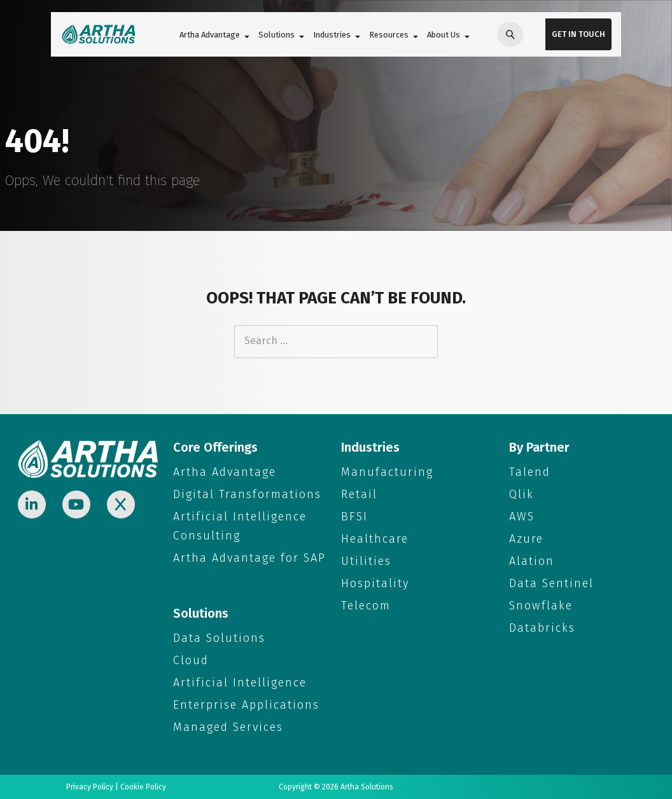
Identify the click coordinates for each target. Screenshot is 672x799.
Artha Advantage (225, 472)
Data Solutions (219, 638)
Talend (530, 472)
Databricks (542, 628)
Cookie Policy (143, 787)
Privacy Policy (90, 787)
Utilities (366, 561)
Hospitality (375, 583)
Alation (532, 561)
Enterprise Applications (246, 705)
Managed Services (228, 727)
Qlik (521, 494)
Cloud (191, 660)
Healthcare (375, 539)
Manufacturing (387, 472)
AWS (522, 517)
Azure (526, 539)
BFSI (354, 517)
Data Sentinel (551, 583)
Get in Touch (578, 34)
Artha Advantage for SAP (249, 558)
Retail (359, 494)
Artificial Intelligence (240, 683)
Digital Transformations (247, 494)
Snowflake (541, 606)
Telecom (366, 606)
